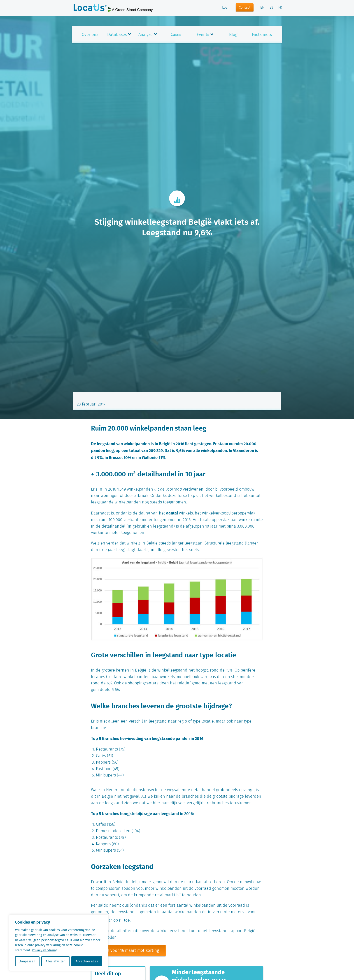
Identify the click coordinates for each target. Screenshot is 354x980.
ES (271, 8)
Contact (245, 8)
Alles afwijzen (56, 961)
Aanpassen (27, 961)
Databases (117, 34)
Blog (233, 34)
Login (226, 8)
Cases (176, 34)
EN (262, 8)
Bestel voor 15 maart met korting (128, 950)
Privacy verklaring (45, 950)
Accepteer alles (87, 961)
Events (203, 34)
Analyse (146, 34)
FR (280, 8)
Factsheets (262, 34)
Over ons (90, 34)
